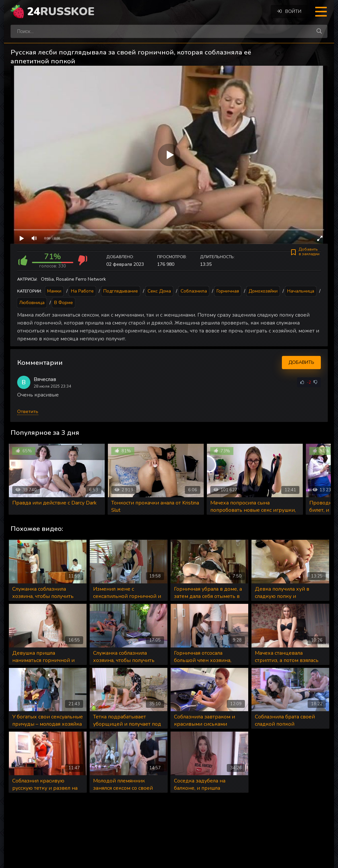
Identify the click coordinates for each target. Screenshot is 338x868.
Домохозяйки (263, 291)
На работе (82, 291)
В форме (64, 303)
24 (61, 12)
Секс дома (159, 291)
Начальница (301, 291)
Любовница (32, 303)
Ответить (28, 412)
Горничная (228, 291)
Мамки (54, 291)
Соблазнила (194, 291)
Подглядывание (121, 291)
